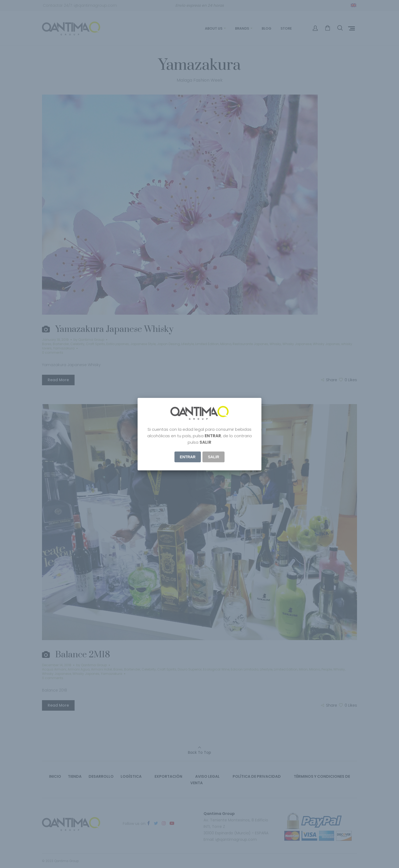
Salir (213, 457)
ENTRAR (188, 457)
